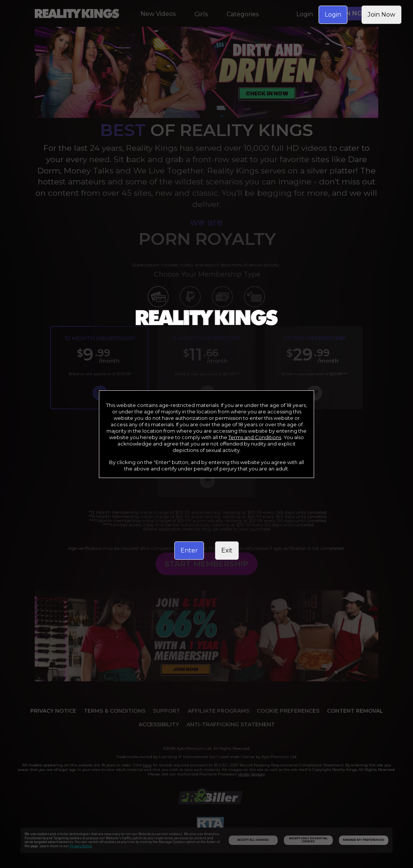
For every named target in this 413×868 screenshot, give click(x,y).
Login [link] (333, 15)
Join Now (381, 15)
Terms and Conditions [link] (255, 437)
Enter (189, 550)
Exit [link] (227, 550)
